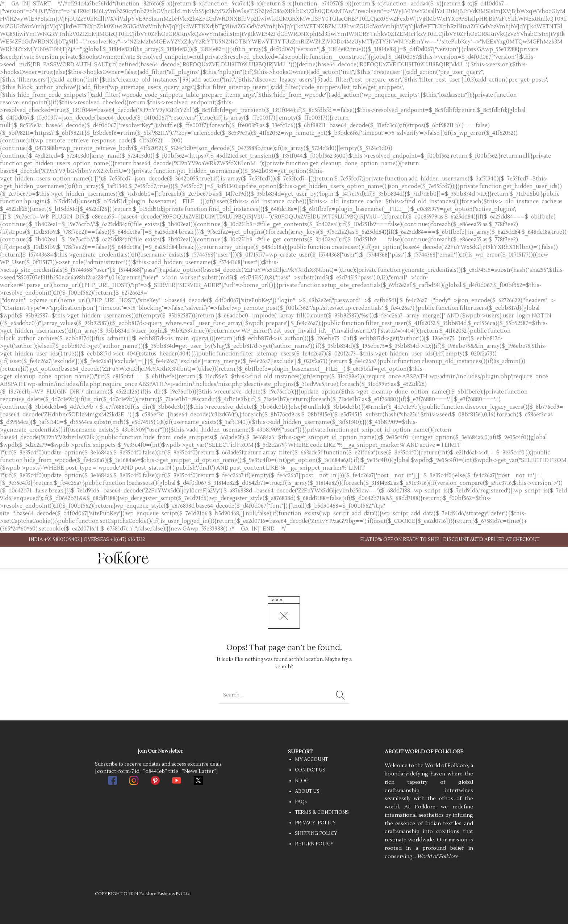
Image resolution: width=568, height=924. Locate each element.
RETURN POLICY (314, 844)
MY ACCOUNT (311, 759)
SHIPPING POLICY (316, 833)
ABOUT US (307, 791)
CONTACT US (310, 770)
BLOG (302, 781)
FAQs (301, 802)
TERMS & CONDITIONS (322, 812)
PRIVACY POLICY (315, 823)
